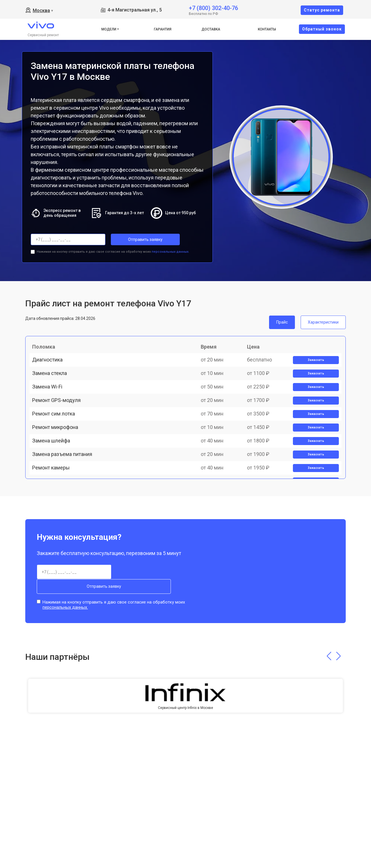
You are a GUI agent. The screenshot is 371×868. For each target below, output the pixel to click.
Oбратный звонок (322, 29)
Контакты (267, 29)
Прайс (282, 320)
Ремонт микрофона (58, 467)
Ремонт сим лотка (57, 447)
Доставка (211, 29)
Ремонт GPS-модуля (60, 427)
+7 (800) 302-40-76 (213, 8)
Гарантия (163, 29)
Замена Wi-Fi (50, 407)
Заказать (313, 367)
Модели (109, 29)
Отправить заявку (134, 239)
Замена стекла (53, 387)
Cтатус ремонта (322, 10)
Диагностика (51, 367)
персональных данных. (170, 249)
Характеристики (323, 320)
